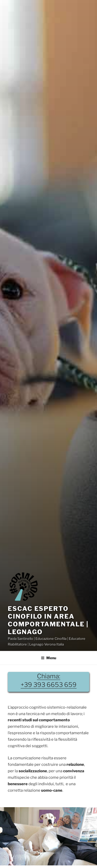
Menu (48, 658)
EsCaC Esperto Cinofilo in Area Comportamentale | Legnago (48, 620)
